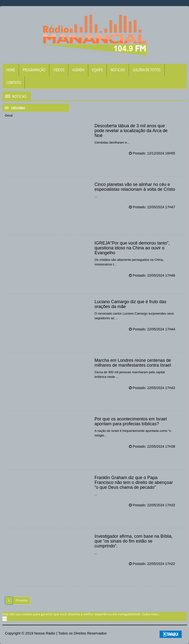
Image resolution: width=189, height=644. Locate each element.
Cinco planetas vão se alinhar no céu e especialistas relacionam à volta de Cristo (135, 187)
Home (11, 70)
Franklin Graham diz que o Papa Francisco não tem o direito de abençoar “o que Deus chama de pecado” (134, 482)
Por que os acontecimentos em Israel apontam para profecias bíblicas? (130, 421)
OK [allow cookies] (5, 619)
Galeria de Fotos (147, 70)
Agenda (78, 70)
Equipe (98, 70)
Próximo (22, 600)
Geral (9, 115)
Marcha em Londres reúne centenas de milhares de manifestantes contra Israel (133, 363)
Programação (34, 70)
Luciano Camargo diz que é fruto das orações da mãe (130, 304)
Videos (59, 70)
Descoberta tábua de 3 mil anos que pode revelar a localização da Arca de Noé (131, 131)
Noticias (118, 70)
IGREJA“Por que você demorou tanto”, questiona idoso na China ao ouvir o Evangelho (132, 248)
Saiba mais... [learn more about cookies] (151, 614)
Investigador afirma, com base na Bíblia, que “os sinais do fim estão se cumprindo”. (133, 541)
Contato (14, 82)
